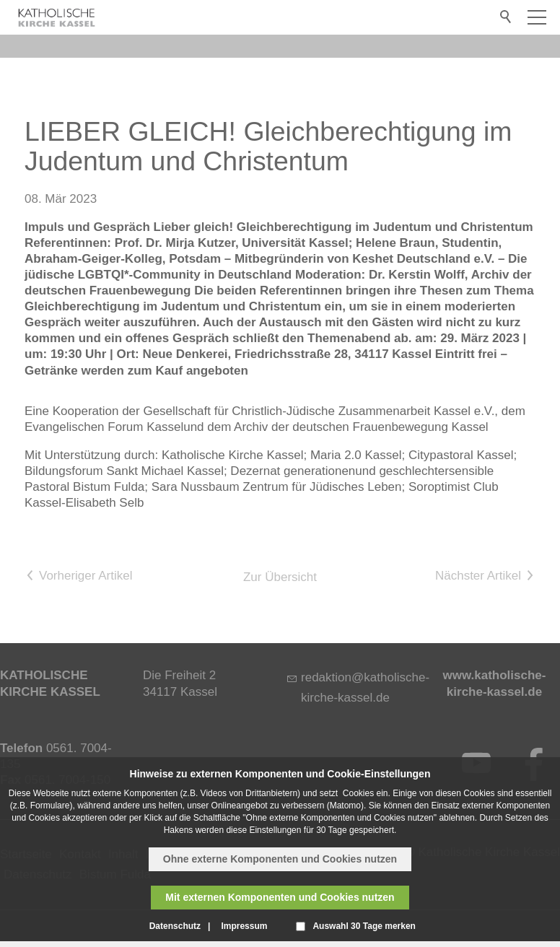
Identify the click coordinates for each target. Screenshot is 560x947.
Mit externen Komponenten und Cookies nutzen (280, 897)
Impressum (244, 926)
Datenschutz (175, 926)
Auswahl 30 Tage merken (364, 926)
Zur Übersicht (280, 577)
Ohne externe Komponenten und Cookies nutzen (280, 859)
